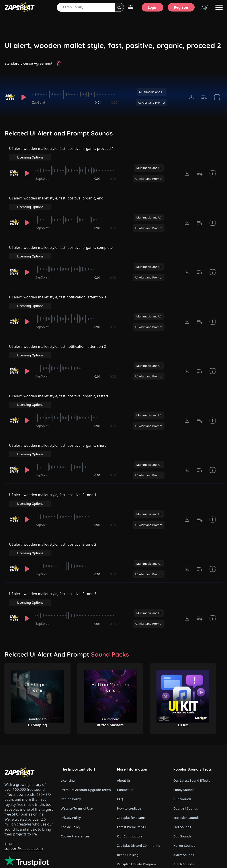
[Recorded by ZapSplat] (10, 97)
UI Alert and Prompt (152, 102)
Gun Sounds (182, 757)
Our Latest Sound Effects (192, 739)
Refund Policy (71, 757)
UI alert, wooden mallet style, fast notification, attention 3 (58, 287)
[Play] (24, 97)
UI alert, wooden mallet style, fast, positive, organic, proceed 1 (62, 152)
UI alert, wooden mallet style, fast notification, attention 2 (58, 333)
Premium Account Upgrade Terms (85, 748)
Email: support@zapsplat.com (24, 804)
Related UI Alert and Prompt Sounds (59, 133)
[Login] (153, 7)
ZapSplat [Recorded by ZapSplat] (39, 102)
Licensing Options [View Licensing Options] (203, 151)
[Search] (119, 8)
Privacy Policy (71, 776)
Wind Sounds (183, 841)
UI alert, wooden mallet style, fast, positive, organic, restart (59, 378)
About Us (124, 739)
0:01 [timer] (98, 102)
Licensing (68, 739)
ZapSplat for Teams (131, 776)
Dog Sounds (182, 795)
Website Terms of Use (77, 767)
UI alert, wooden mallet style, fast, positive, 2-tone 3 (53, 559)
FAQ (120, 757)
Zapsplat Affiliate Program (136, 823)
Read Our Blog (128, 813)
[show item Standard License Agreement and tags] (217, 97)
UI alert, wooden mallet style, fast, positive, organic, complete (61, 242)
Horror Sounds (184, 804)
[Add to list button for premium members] (204, 97)
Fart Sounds (182, 785)
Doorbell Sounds (186, 767)
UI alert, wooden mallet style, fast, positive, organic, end (57, 197)
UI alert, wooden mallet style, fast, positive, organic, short (58, 423)
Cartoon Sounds (185, 832)
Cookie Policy (70, 785)
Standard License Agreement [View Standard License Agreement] (28, 63)
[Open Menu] (219, 7)
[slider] (75, 94)
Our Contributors (130, 795)
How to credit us (129, 767)
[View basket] (205, 7)
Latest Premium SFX (132, 785)
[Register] (181, 7)
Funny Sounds (184, 748)
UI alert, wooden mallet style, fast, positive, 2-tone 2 (53, 514)
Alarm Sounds (184, 813)
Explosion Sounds (186, 776)
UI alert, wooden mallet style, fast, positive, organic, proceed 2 (113, 45)
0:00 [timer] (114, 102)
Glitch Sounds (184, 823)
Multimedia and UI (152, 92)
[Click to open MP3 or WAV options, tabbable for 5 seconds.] (191, 97)
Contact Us (125, 748)
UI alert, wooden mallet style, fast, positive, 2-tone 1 (53, 468)
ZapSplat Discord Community (139, 804)
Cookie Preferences (75, 795)
